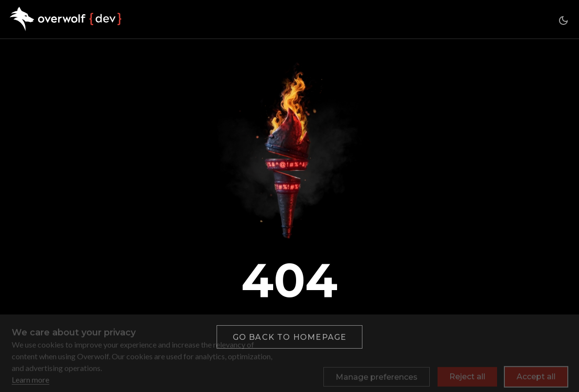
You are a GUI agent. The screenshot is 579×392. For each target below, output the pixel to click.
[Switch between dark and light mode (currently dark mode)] (563, 20)
